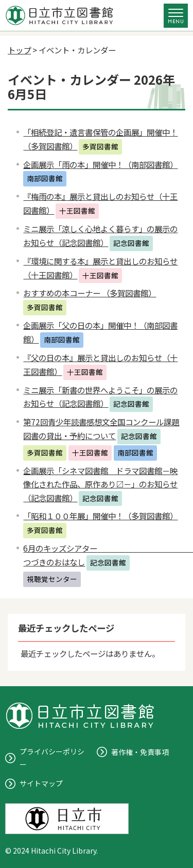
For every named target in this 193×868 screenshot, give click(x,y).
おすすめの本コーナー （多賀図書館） (90, 293)
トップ (19, 50)
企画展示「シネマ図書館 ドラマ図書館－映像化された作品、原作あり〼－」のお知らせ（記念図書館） (100, 484)
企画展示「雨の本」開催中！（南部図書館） (100, 164)
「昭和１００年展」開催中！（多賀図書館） (100, 516)
